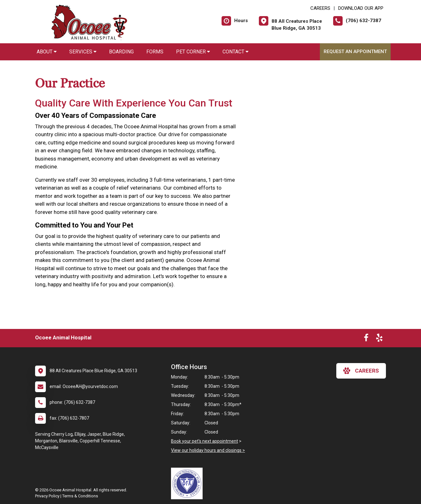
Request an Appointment (355, 52)
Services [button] (83, 52)
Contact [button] (235, 52)
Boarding (121, 52)
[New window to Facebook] (366, 339)
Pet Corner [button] (193, 52)
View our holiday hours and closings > (208, 450)
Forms (155, 52)
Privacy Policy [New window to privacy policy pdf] (47, 496)
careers (361, 371)
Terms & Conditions (80, 496)
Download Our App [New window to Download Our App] (361, 8)
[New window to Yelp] (379, 339)
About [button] (47, 52)
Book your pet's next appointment (204, 441)
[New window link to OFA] (188, 483)
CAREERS (320, 8)
